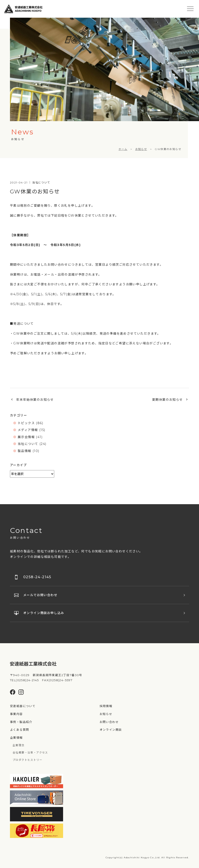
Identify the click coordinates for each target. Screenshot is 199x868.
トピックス (26, 423)
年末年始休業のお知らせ (35, 400)
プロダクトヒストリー (27, 760)
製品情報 (25, 451)
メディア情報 (28, 430)
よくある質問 (19, 730)
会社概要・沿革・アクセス (30, 753)
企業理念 (19, 745)
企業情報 (16, 738)
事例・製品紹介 (21, 722)
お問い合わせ (109, 722)
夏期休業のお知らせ (167, 400)
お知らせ (106, 714)
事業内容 (16, 714)
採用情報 (106, 706)
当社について (28, 444)
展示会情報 (26, 437)
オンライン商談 (111, 730)
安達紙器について (23, 706)
